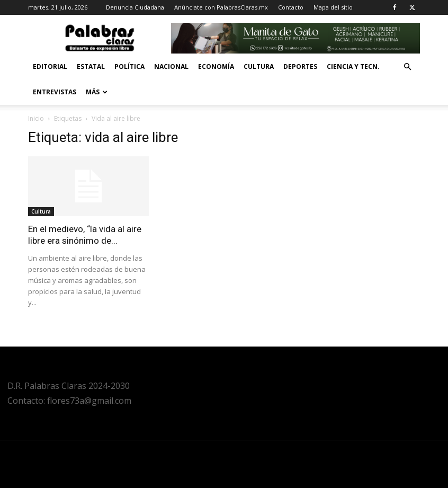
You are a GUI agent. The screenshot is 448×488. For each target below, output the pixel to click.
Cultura (259, 66)
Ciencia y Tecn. (353, 66)
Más (97, 92)
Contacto (291, 7)
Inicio (36, 118)
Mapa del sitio (333, 7)
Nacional (171, 66)
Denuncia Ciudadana (135, 7)
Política (129, 66)
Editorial (50, 66)
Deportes (300, 66)
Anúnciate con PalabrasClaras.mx (221, 7)
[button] (407, 67)
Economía (216, 66)
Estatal (91, 66)
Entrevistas (55, 92)
